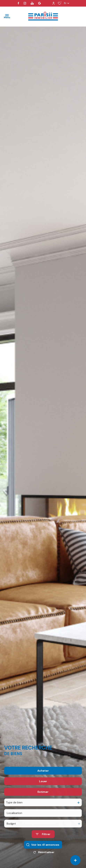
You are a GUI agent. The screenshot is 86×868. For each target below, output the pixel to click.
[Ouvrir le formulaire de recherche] (43, 843)
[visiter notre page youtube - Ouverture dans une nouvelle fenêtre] (32, 3)
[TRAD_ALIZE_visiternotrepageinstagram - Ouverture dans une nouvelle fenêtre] (25, 3)
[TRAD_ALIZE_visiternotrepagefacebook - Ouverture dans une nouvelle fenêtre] (18, 3)
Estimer (43, 801)
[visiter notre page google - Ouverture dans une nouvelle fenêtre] (40, 3)
